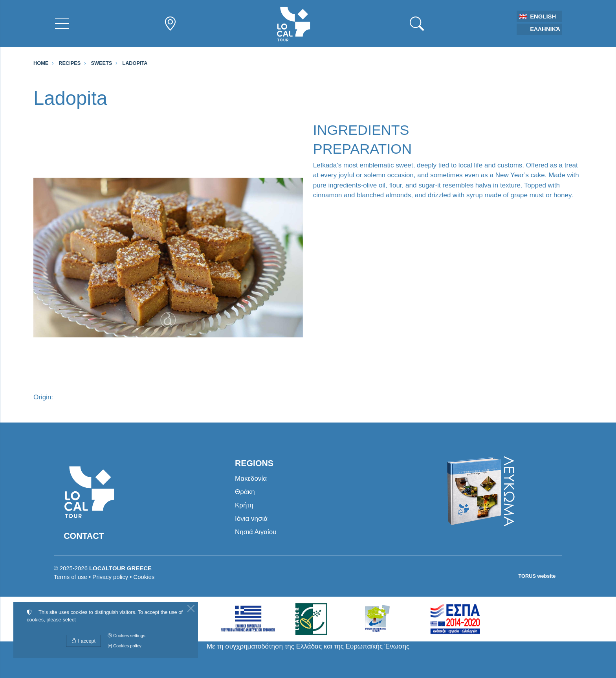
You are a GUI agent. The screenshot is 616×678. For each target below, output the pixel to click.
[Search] (417, 24)
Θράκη (245, 492)
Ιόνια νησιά (251, 519)
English (543, 17)
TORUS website (537, 576)
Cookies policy (125, 646)
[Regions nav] (170, 24)
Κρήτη (244, 505)
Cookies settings (126, 636)
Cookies (144, 577)
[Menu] (62, 24)
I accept (83, 641)
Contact (84, 536)
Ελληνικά (545, 29)
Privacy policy (110, 577)
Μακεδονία (251, 479)
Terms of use (71, 577)
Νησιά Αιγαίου (256, 532)
